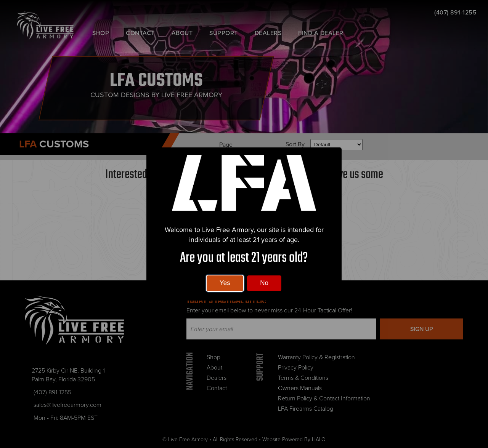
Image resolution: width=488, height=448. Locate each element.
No (264, 283)
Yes (225, 283)
